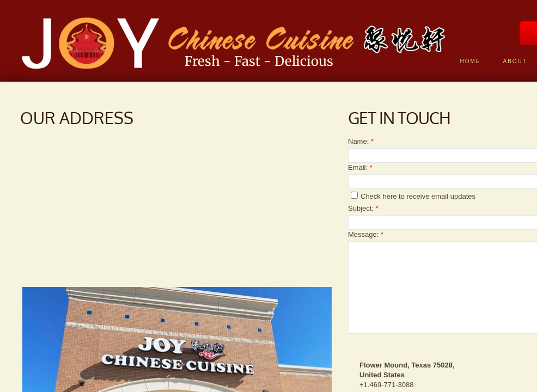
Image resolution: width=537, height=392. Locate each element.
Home (471, 61)
